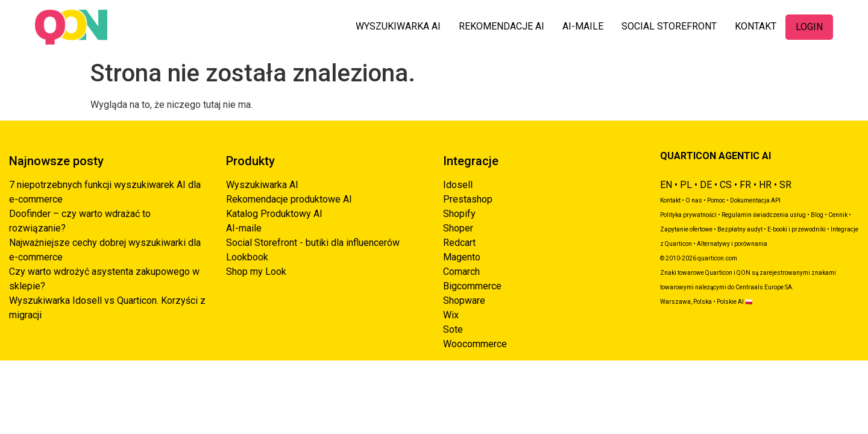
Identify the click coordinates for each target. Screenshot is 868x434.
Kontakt (670, 200)
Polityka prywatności (688, 215)
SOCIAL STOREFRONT (669, 26)
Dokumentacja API (755, 200)
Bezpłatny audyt (740, 229)
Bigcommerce (472, 286)
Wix (451, 315)
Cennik (838, 215)
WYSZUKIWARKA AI (398, 26)
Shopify (459, 214)
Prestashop (468, 199)
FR (745, 185)
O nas (694, 200)
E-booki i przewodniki (797, 229)
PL (686, 185)
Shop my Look (256, 272)
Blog (817, 215)
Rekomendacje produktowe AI (289, 199)
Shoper (458, 228)
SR (785, 185)
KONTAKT (756, 26)
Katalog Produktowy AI (274, 214)
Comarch (461, 272)
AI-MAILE (583, 26)
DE (706, 185)
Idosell (458, 185)
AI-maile (244, 228)
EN (666, 185)
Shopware (464, 300)
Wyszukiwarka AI (262, 185)
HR (765, 185)
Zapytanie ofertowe (686, 229)
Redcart (459, 243)
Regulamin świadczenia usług (764, 215)
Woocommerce (475, 344)
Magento (462, 257)
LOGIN (809, 27)
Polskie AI (730, 302)
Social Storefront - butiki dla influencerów (313, 243)
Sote (453, 329)
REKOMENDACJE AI (502, 26)
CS (726, 185)
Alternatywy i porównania (732, 244)
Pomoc (716, 200)
